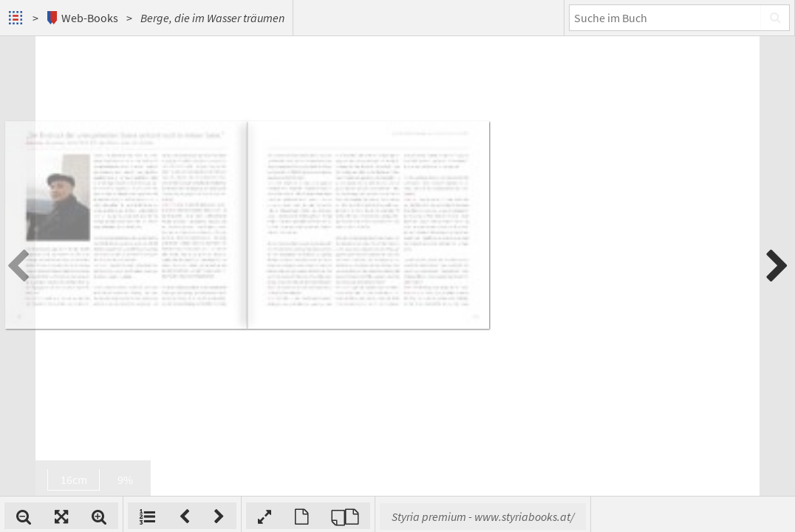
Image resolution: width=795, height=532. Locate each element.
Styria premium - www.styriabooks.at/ (676, 516)
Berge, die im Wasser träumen (212, 18)
